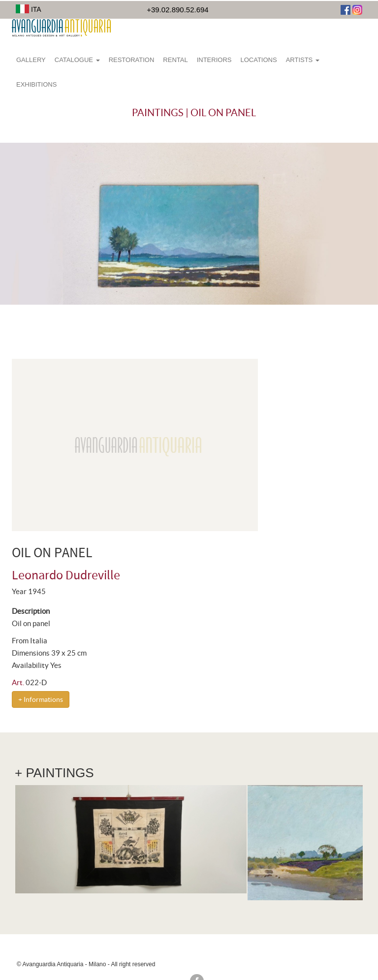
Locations (258, 60)
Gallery (31, 60)
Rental (175, 60)
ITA (29, 9)
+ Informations (41, 699)
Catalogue (77, 60)
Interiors (214, 60)
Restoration (132, 60)
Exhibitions (36, 84)
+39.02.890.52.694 (178, 10)
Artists (303, 60)
